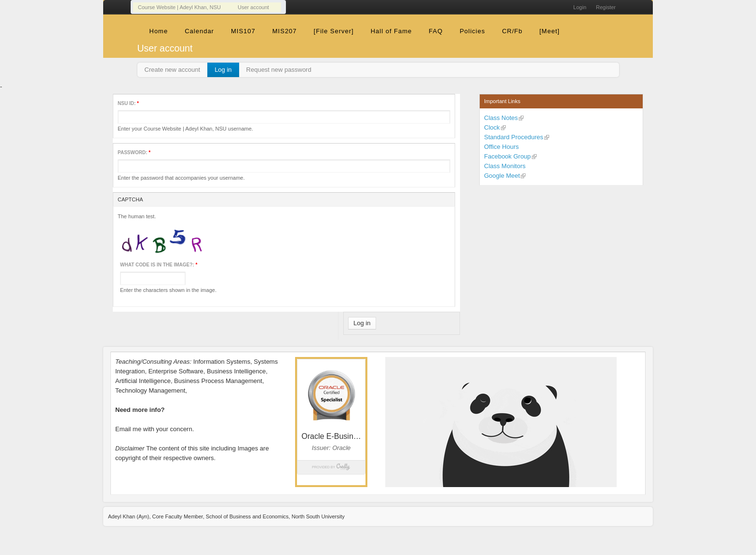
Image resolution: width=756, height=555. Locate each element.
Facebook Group (507, 156)
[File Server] (334, 31)
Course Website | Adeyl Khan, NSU (179, 7)
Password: (134, 152)
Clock (492, 127)
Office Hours (501, 147)
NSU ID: (128, 103)
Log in (223, 70)
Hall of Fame (391, 31)
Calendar (199, 31)
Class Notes (501, 118)
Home (159, 31)
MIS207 (285, 31)
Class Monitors (505, 166)
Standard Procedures (514, 137)
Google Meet (502, 176)
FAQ (436, 31)
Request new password (279, 70)
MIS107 (243, 31)
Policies (472, 31)
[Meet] (550, 31)
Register (606, 7)
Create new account (173, 70)
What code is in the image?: (159, 265)
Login (580, 7)
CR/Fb (512, 31)
